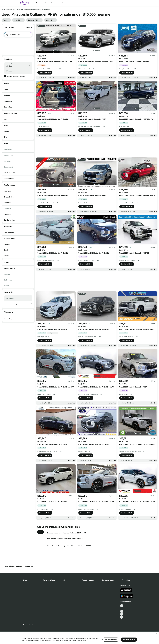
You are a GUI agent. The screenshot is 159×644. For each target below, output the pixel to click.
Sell (45, 3)
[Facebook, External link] (122, 609)
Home (4, 10)
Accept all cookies (129, 640)
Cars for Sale (11, 10)
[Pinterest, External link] (122, 617)
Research (54, 3)
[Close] (157, 633)
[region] (79, 638)
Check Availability (45, 73)
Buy (37, 3)
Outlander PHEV (30, 10)
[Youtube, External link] (122, 611)
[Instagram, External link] (122, 614)
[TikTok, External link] (122, 606)
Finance (64, 3)
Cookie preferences (111, 640)
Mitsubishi (20, 10)
